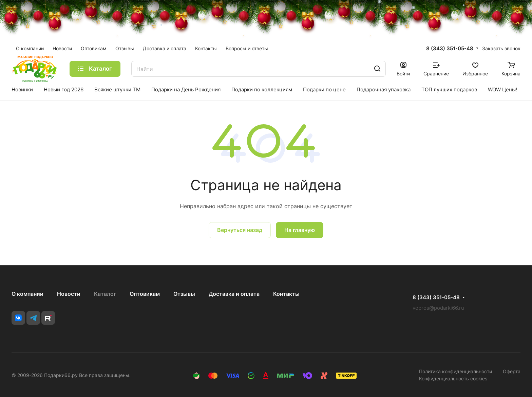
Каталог (105, 294)
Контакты (286, 294)
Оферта (512, 371)
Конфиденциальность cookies (453, 378)
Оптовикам (145, 294)
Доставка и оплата (234, 294)
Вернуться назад (240, 230)
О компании (27, 294)
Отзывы (184, 294)
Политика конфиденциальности (455, 371)
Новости (69, 294)
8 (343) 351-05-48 (450, 49)
